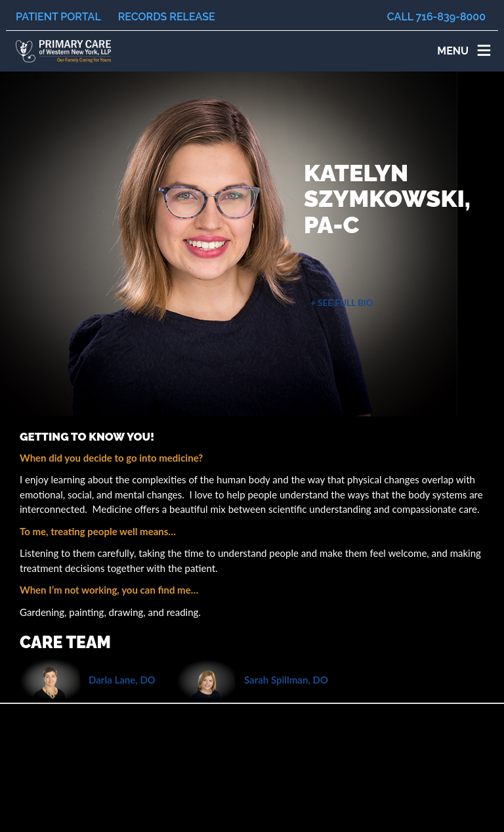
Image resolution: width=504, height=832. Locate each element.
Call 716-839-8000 (436, 17)
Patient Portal (58, 17)
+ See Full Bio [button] (342, 303)
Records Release (167, 17)
